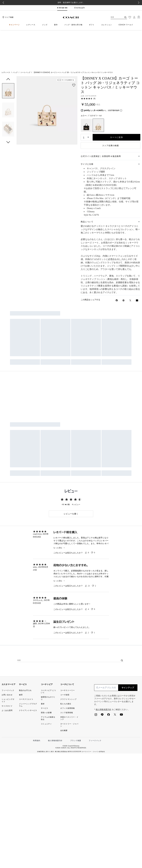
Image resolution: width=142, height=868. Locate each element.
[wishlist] (74, 47)
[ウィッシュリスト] (130, 17)
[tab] (62, 8)
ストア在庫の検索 (111, 108)
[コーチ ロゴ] (71, 17)
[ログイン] (134, 17)
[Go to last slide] (3, 3)
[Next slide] (139, 3)
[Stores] (8, 17)
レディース (6, 34)
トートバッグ (25, 34)
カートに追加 (116, 99)
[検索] (115, 17)
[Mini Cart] (139, 17)
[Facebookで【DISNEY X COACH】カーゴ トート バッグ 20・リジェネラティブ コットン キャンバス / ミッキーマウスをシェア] (117, 262)
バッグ (15, 34)
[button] (8, 53)
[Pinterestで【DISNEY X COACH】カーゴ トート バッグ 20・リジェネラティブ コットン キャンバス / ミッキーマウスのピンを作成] (123, 262)
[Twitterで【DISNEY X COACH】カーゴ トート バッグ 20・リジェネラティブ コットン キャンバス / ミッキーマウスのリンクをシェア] (130, 262)
